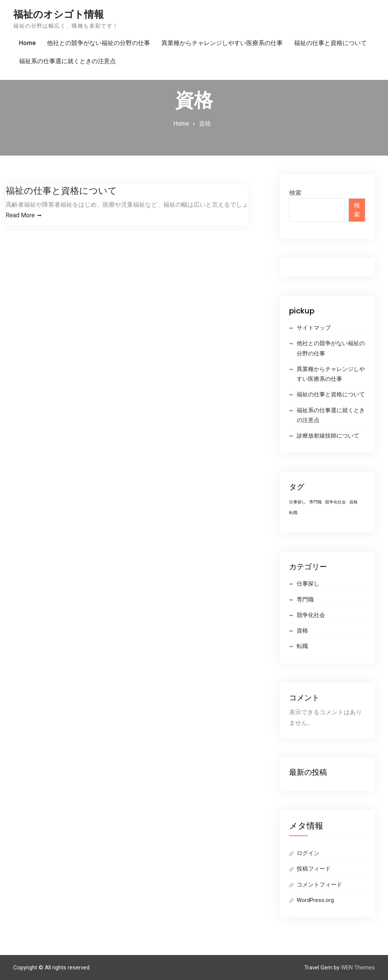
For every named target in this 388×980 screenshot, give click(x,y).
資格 (302, 631)
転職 (302, 646)
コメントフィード (319, 885)
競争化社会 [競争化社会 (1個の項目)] (336, 502)
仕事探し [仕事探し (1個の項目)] (297, 502)
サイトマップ (314, 328)
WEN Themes (358, 968)
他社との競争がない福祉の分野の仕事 (99, 43)
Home (27, 43)
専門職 (305, 600)
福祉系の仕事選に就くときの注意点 (67, 61)
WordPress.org (315, 900)
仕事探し (308, 584)
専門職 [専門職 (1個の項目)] (315, 502)
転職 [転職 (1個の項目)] (293, 513)
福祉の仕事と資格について (330, 43)
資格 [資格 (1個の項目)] (354, 502)
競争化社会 (311, 615)
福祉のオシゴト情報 (59, 14)
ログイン (308, 853)
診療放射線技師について (328, 436)
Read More (20, 215)
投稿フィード (314, 869)
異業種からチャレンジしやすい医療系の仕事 (222, 43)
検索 (295, 193)
